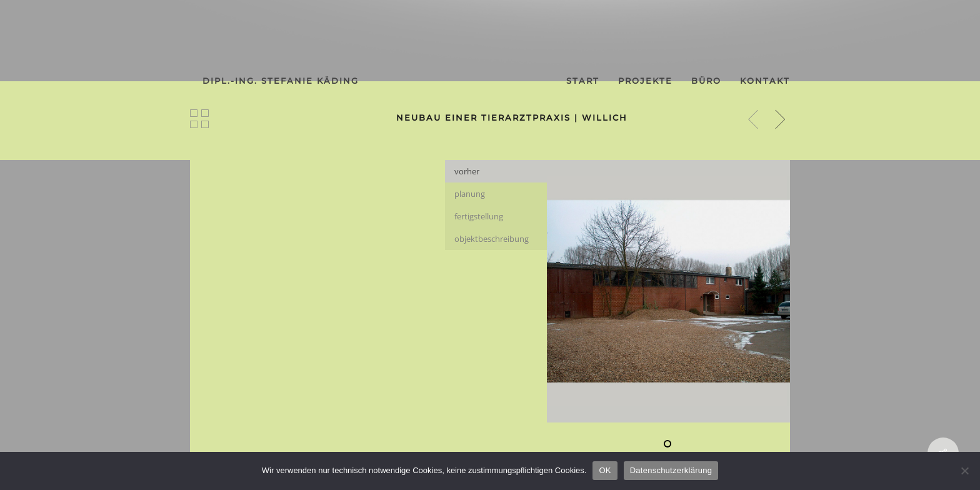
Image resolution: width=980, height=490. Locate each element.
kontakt (765, 81)
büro (706, 81)
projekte (645, 81)
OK (605, 470)
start (583, 81)
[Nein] (964, 471)
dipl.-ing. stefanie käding (281, 81)
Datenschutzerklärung (671, 470)
